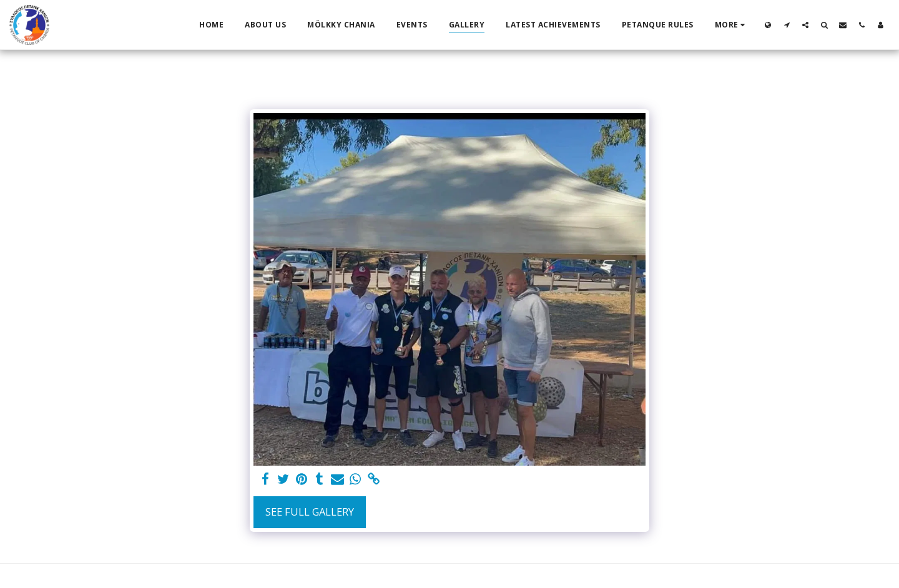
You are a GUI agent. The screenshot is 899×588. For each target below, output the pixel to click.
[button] (787, 25)
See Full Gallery (310, 512)
